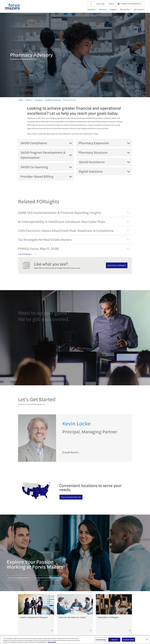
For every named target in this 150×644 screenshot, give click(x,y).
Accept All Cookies (128, 640)
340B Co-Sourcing (34, 167)
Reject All (114, 640)
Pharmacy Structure (93, 152)
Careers (111, 4)
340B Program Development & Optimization (43, 155)
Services (29, 100)
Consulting (38, 100)
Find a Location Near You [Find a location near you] (71, 497)
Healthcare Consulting (53, 100)
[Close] (147, 640)
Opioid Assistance (92, 162)
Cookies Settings (101, 640)
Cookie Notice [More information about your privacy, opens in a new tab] (52, 642)
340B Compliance (34, 143)
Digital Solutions (91, 171)
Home (21, 100)
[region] (75, 640)
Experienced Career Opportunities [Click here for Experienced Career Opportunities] (48, 578)
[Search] (91, 4)
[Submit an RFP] (43, 630)
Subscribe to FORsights (117, 265)
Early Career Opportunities (19, 578)
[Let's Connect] (82, 630)
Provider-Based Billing (37, 176)
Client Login (100, 4)
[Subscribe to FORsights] (123, 630)
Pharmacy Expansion (94, 143)
